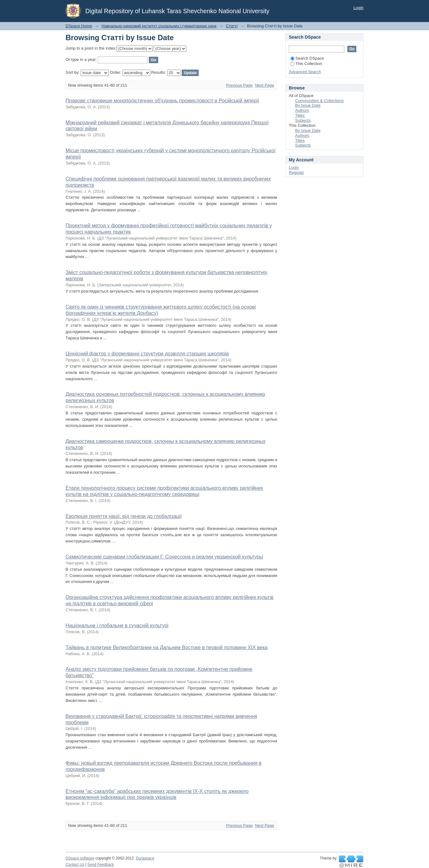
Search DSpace (307, 58)
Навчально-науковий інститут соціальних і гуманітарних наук (159, 26)
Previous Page (239, 85)
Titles (300, 115)
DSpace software (80, 858)
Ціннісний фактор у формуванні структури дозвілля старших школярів (147, 354)
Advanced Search (305, 72)
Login (358, 8)
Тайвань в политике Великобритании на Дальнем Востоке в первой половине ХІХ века (167, 647)
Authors (302, 110)
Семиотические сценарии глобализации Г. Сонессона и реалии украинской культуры (164, 557)
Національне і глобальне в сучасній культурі (117, 625)
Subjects (303, 120)
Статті (232, 26)
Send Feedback (101, 865)
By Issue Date (308, 105)
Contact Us (75, 865)
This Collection (306, 64)
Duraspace (145, 858)
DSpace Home (79, 26)
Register (296, 173)
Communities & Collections (319, 101)
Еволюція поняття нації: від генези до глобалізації (124, 516)
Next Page (265, 85)
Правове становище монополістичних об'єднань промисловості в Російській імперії (162, 101)
